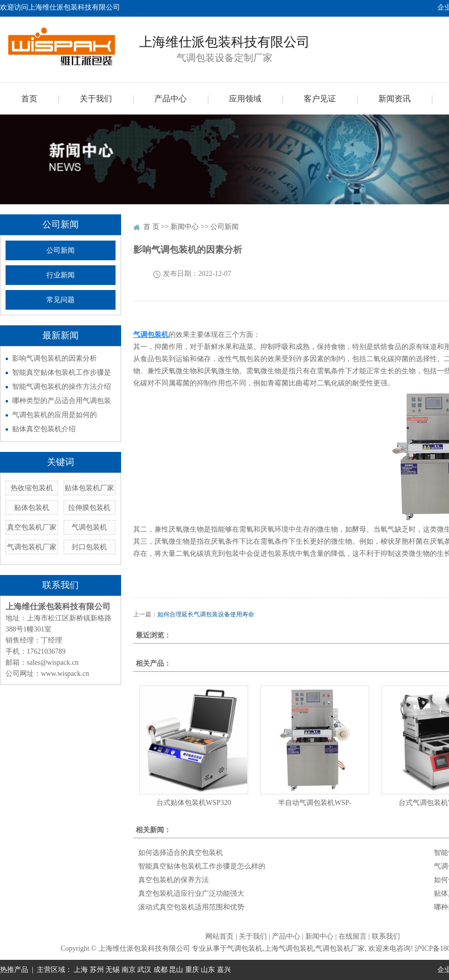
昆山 (176, 970)
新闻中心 (185, 227)
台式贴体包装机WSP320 (194, 803)
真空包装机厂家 (32, 527)
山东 (208, 970)
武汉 (144, 970)
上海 (81, 970)
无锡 (113, 970)
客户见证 (320, 99)
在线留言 (353, 936)
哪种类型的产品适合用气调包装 (62, 401)
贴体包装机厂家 (89, 488)
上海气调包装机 (289, 948)
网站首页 (219, 936)
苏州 (97, 970)
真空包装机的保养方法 (174, 880)
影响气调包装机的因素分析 (54, 358)
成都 (160, 970)
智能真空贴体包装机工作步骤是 (62, 372)
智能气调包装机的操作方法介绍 (62, 387)
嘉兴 (224, 970)
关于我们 (96, 99)
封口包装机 (89, 547)
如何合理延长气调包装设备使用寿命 (206, 614)
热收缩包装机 (32, 488)
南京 (129, 970)
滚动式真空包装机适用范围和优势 (191, 907)
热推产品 (14, 970)
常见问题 (61, 300)
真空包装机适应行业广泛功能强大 (191, 893)
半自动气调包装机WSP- (315, 803)
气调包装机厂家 (32, 547)
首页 (29, 99)
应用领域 (245, 99)
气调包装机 (89, 527)
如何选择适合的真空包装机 (181, 853)
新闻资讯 (395, 99)
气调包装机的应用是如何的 (54, 415)
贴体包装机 (32, 508)
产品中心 (171, 99)
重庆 (192, 970)
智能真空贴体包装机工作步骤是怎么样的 (202, 866)
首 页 (151, 227)
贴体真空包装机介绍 (44, 429)
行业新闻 (61, 275)
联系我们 (386, 936)
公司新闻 (61, 250)
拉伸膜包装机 (89, 508)
